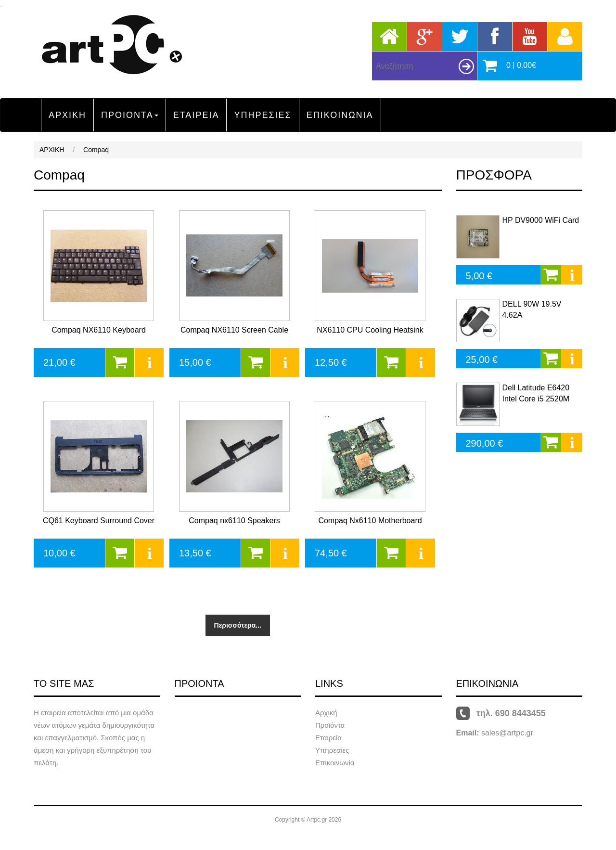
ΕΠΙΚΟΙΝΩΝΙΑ (340, 115)
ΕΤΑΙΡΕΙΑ (196, 115)
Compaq (96, 150)
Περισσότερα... (238, 625)
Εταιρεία (328, 738)
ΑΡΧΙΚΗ (67, 115)
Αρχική (326, 713)
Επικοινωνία (335, 763)
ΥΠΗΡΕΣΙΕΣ (263, 115)
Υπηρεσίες (332, 750)
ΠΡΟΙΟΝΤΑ (130, 115)
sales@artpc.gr (507, 733)
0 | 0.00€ (521, 65)
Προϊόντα (330, 725)
